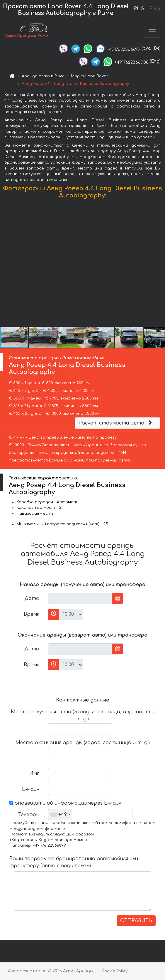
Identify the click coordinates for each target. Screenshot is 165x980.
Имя (34, 773)
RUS (139, 9)
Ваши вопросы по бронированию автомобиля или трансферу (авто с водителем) (74, 862)
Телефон (29, 815)
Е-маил (31, 789)
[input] (80, 598)
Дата (32, 598)
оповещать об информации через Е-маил (65, 803)
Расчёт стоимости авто (116, 423)
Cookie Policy (115, 971)
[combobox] (60, 815)
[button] (160, 264)
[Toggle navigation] (152, 32)
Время (32, 614)
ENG (154, 9)
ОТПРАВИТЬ (136, 921)
